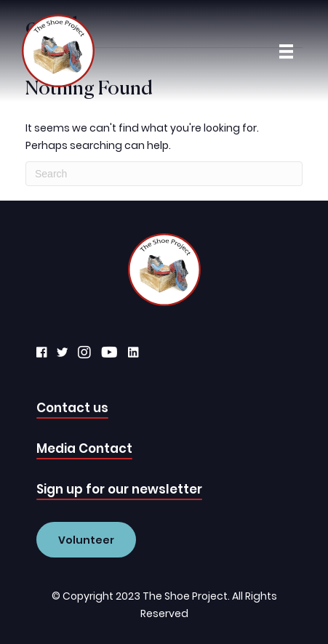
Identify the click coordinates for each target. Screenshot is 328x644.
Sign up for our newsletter (119, 489)
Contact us (72, 408)
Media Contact (84, 448)
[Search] (164, 174)
